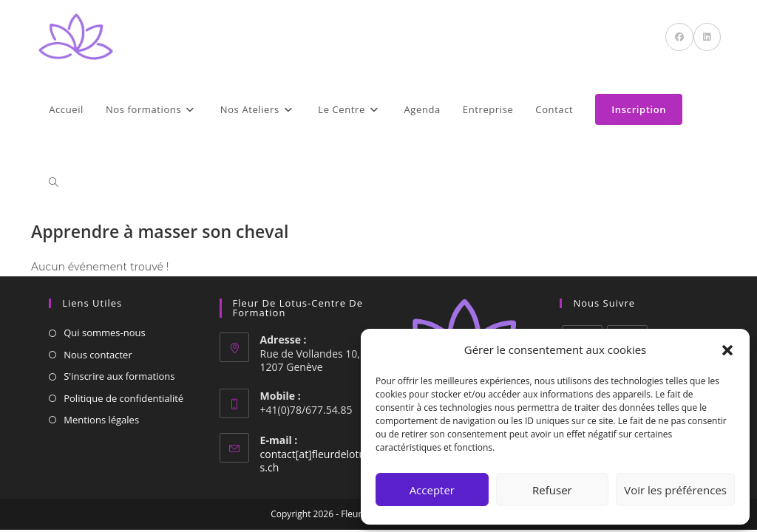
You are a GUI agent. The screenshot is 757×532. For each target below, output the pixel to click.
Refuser (552, 490)
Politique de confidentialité (123, 398)
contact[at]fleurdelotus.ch (313, 461)
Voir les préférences (675, 490)
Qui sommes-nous (104, 332)
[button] (727, 350)
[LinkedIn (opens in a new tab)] (707, 37)
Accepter (432, 490)
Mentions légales (101, 420)
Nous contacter (98, 355)
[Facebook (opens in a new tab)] (679, 37)
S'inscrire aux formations (119, 376)
